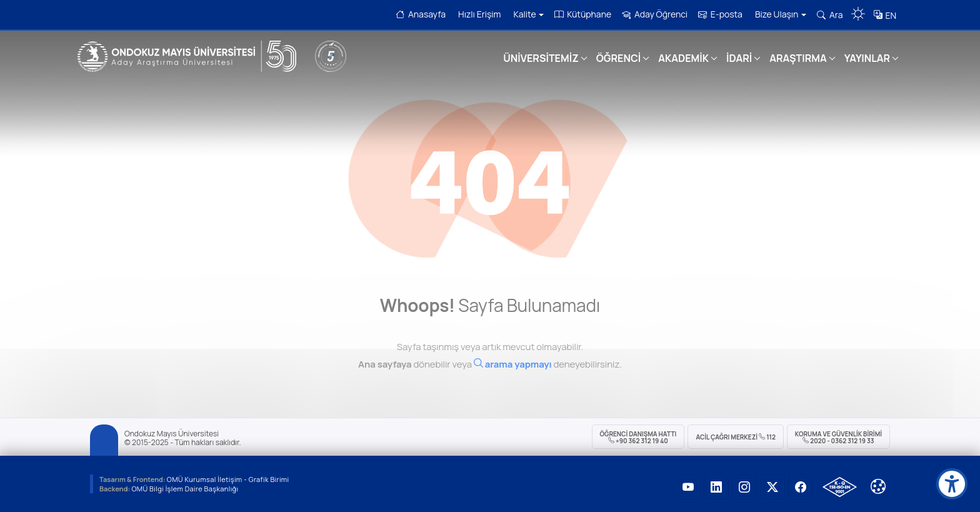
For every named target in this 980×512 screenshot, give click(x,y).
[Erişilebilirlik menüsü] (952, 484)
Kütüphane (583, 14)
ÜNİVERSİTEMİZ (541, 58)
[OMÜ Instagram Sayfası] (744, 487)
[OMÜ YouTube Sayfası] (688, 487)
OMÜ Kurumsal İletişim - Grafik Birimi (228, 479)
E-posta (720, 14)
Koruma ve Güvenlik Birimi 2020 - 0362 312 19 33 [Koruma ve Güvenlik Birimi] (838, 437)
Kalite (528, 14)
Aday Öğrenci (655, 14)
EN (891, 15)
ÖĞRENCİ (618, 58)
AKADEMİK (683, 58)
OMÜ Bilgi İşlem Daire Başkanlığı (185, 489)
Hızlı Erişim (479, 14)
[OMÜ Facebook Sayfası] (801, 487)
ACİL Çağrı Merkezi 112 (735, 437)
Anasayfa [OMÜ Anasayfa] (421, 14)
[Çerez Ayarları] (878, 486)
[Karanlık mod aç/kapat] (858, 9)
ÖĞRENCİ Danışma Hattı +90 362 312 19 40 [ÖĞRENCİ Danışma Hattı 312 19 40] (638, 437)
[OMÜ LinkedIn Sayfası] (716, 487)
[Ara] (513, 373)
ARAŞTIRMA (798, 58)
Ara (830, 15)
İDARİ (739, 58)
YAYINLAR (867, 58)
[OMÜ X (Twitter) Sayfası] (772, 487)
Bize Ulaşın (781, 14)
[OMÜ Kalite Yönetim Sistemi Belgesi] (840, 487)
